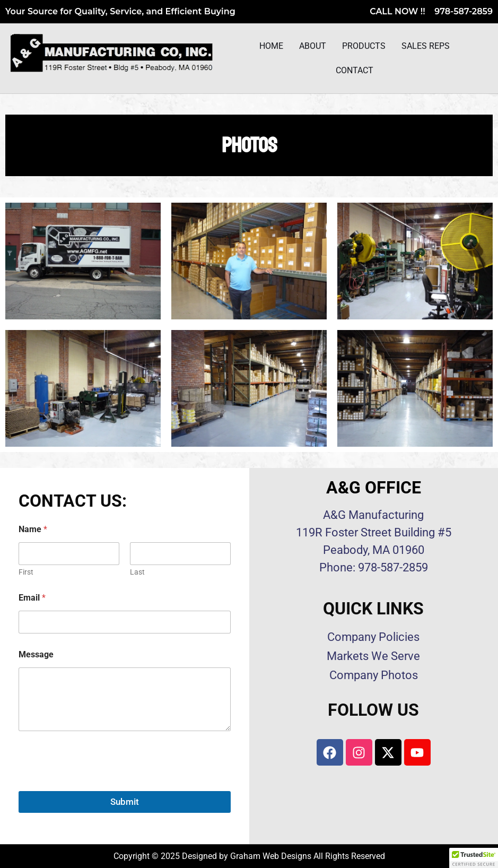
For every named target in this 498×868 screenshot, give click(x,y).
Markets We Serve (373, 656)
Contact (355, 71)
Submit (125, 802)
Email (32, 598)
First (26, 572)
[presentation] (99, 784)
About (313, 47)
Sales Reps (426, 47)
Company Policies (373, 637)
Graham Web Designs (271, 856)
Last (137, 572)
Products (364, 47)
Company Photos (374, 675)
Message (36, 654)
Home (271, 47)
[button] (474, 858)
